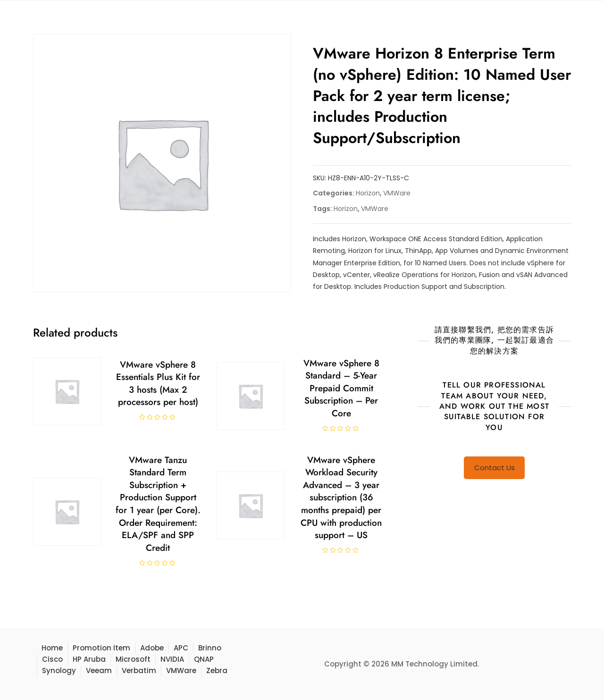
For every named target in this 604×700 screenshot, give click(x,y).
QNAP (204, 659)
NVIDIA (172, 659)
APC (181, 648)
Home (52, 648)
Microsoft (133, 659)
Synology (59, 670)
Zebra (217, 670)
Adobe (152, 648)
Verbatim (139, 670)
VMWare (397, 193)
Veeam (99, 670)
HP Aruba (89, 659)
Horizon (368, 193)
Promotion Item (101, 648)
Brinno (210, 648)
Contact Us (495, 468)
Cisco (52, 659)
